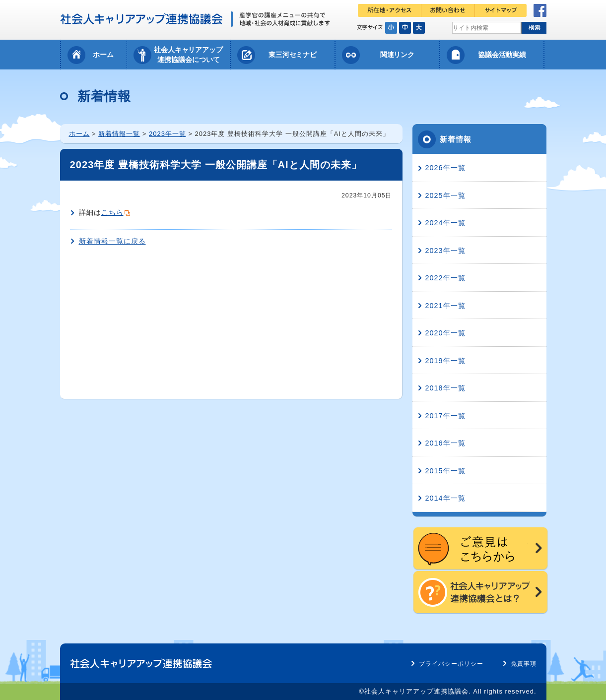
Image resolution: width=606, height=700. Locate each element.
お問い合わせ (448, 10)
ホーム (103, 55)
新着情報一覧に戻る (112, 241)
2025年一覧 (445, 195)
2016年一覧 (445, 443)
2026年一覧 (445, 168)
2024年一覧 (445, 223)
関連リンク (398, 55)
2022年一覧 (445, 278)
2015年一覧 (445, 471)
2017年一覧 (445, 416)
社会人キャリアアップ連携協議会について (189, 55)
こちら (112, 212)
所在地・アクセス (390, 10)
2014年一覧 (445, 498)
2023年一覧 (168, 134)
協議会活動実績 (502, 55)
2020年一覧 (445, 333)
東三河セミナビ (293, 55)
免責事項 (524, 664)
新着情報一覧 (119, 134)
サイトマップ (501, 10)
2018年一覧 (445, 388)
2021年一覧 (445, 306)
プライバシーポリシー (451, 664)
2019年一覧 (445, 361)
